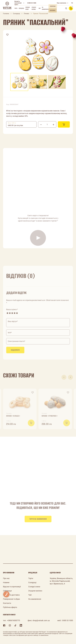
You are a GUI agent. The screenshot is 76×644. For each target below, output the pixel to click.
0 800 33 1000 (32, 3)
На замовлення (45, 8)
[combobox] (21, 124)
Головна (6, 14)
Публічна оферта (10, 607)
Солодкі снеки (28, 8)
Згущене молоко (34, 8)
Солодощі (21, 8)
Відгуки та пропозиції (12, 587)
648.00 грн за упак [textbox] (15, 125)
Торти (16, 8)
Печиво (27, 14)
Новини (6, 582)
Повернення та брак (11, 599)
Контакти (7, 603)
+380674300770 (13, 620)
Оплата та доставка (11, 595)
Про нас (6, 578)
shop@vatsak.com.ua (41, 620)
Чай (40, 8)
